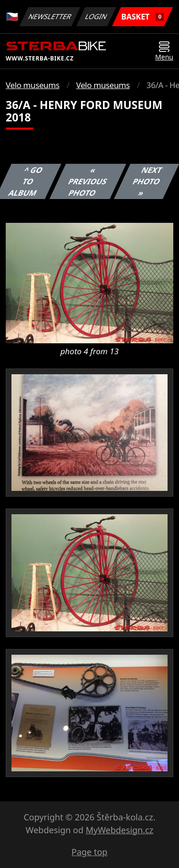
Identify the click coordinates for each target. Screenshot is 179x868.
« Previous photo (88, 181)
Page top (89, 852)
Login (96, 16)
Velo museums (32, 85)
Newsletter (50, 16)
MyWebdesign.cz (119, 830)
